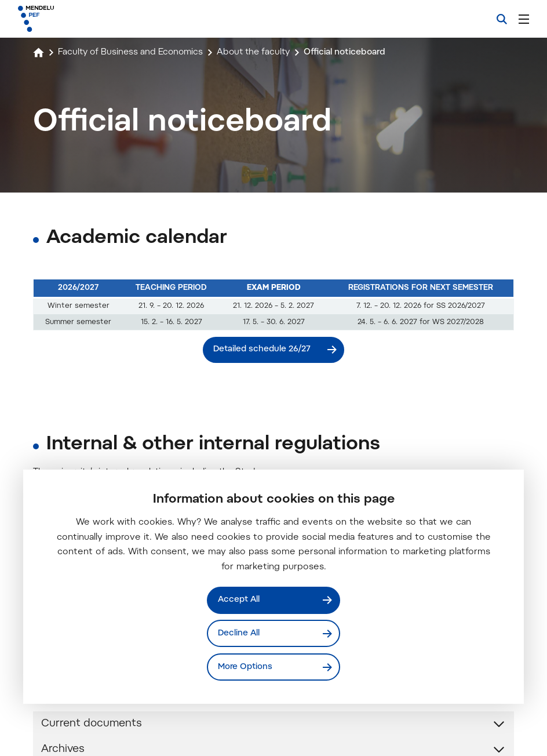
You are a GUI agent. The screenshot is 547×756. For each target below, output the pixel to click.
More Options (246, 666)
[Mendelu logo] (79, 19)
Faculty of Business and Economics (136, 52)
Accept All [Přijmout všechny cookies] (240, 599)
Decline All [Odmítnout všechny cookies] (239, 633)
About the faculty (267, 52)
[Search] (502, 19)
